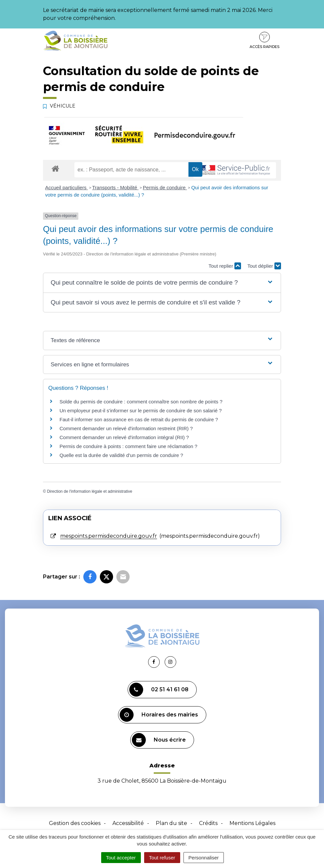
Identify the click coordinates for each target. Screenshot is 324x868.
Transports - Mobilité (115, 187)
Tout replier (225, 266)
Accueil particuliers (67, 187)
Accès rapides (264, 40)
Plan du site (171, 823)
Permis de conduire (165, 187)
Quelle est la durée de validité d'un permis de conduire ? (121, 455)
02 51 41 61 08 (159, 690)
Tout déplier (264, 266)
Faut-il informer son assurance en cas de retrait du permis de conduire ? (139, 419)
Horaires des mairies (159, 715)
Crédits (208, 823)
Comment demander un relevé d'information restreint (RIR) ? (126, 428)
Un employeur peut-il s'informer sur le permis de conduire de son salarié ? (141, 411)
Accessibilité (128, 823)
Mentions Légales (252, 823)
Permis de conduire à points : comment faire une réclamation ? (128, 446)
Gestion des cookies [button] (75, 823)
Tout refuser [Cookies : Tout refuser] (162, 858)
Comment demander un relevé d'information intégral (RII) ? (124, 437)
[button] (162, 283)
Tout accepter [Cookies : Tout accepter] (121, 858)
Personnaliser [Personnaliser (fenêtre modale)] (204, 858)
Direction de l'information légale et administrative (90, 491)
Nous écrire (159, 740)
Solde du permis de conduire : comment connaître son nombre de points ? (141, 402)
